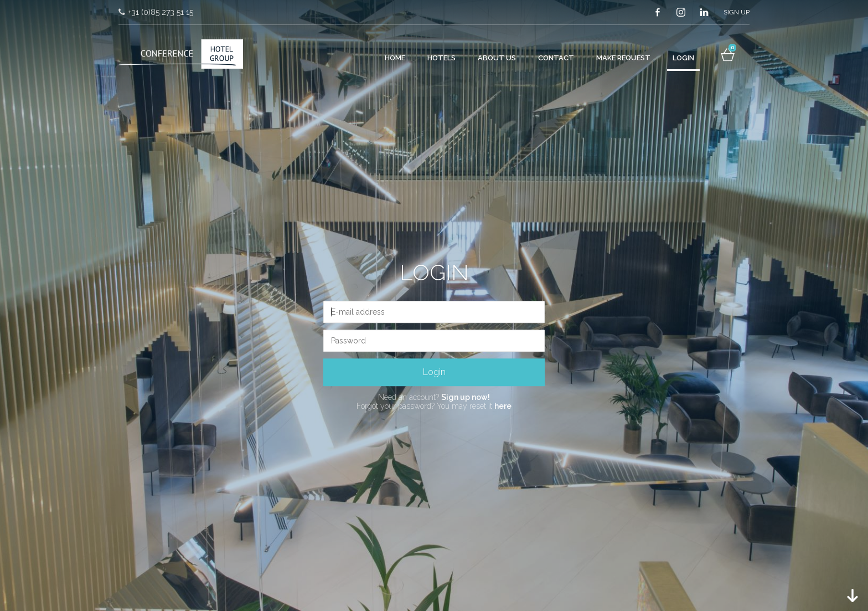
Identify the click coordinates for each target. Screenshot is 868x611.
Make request (623, 58)
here (503, 407)
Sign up (737, 12)
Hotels (441, 58)
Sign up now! (466, 397)
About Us (497, 58)
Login (683, 58)
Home (395, 58)
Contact (556, 58)
